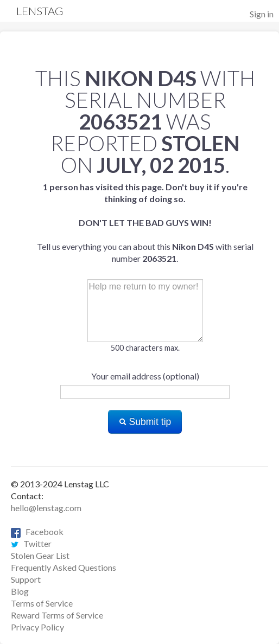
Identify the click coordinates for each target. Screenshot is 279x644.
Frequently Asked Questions (64, 567)
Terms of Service (42, 603)
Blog (20, 591)
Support (26, 579)
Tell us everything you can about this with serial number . (145, 223)
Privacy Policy (37, 627)
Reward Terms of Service (57, 615)
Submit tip (145, 422)
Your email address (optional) (145, 376)
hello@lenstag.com (46, 508)
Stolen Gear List (40, 555)
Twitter (31, 543)
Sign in (262, 14)
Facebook (37, 532)
